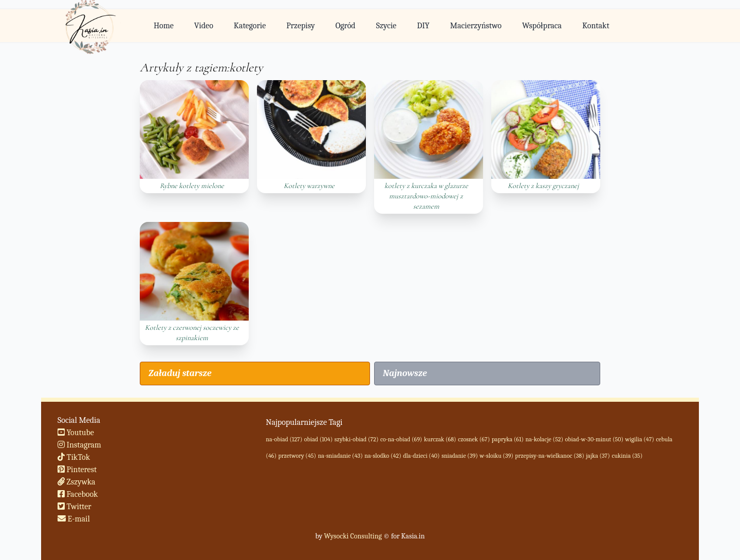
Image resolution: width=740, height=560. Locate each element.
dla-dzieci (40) (421, 456)
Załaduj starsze (180, 373)
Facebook (78, 494)
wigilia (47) (640, 439)
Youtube (76, 433)
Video (204, 26)
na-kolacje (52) (544, 439)
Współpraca (542, 26)
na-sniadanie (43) (340, 456)
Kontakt (596, 26)
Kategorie (250, 26)
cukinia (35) (627, 456)
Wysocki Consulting (353, 536)
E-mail (74, 519)
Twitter (75, 507)
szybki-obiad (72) (357, 439)
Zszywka (77, 482)
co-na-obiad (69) (401, 439)
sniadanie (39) (460, 456)
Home (164, 26)
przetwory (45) (298, 456)
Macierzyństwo (476, 26)
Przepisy (300, 26)
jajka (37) (598, 456)
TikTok (74, 457)
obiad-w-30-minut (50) (594, 439)
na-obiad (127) (284, 439)
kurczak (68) (440, 439)
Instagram (79, 445)
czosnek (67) (474, 439)
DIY (423, 26)
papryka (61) (508, 439)
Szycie (386, 26)
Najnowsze (405, 373)
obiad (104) (318, 439)
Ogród (346, 26)
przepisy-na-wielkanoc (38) (549, 456)
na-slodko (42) (383, 456)
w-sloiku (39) (496, 456)
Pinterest (77, 470)
